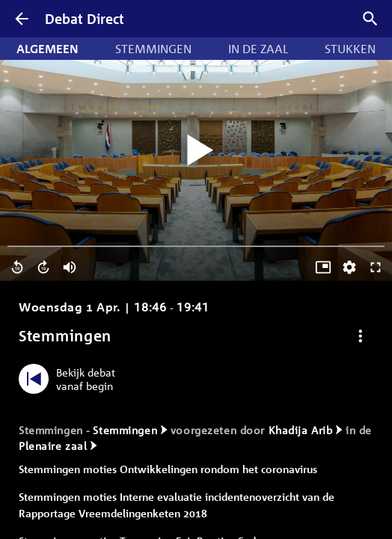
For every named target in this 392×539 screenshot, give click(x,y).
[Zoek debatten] (370, 19)
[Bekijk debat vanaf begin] (71, 379)
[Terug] (22, 19)
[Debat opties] (361, 336)
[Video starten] (196, 151)
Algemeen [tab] (48, 49)
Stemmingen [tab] (153, 49)
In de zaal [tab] (258, 49)
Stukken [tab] (350, 49)
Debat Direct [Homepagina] (85, 19)
